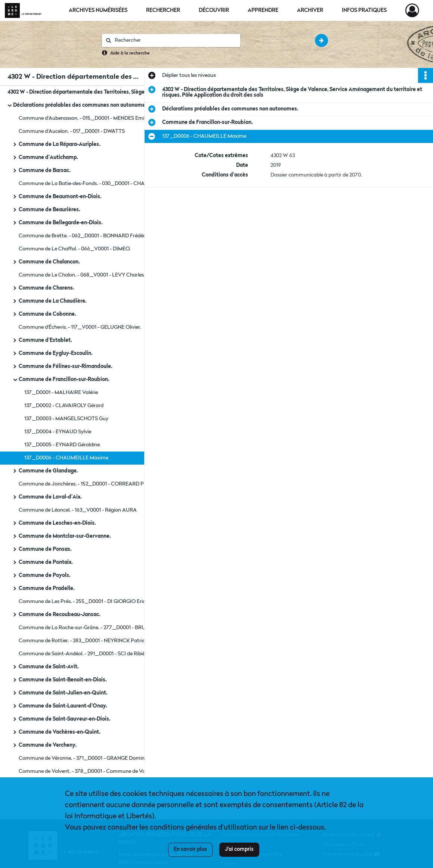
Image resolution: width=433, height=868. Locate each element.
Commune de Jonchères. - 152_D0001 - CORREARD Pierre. (87, 484)
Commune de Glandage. (48, 471)
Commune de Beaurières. (50, 210)
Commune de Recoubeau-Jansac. (60, 615)
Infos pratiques (364, 10)
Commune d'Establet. (45, 340)
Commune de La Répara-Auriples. (60, 144)
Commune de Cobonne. (47, 314)
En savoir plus (190, 849)
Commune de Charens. (47, 288)
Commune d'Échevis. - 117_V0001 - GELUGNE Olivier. (80, 327)
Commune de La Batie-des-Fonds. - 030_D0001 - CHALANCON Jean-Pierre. (93, 184)
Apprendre (263, 10)
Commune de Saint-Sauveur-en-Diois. (65, 719)
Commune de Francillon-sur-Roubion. (64, 380)
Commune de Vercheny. (48, 745)
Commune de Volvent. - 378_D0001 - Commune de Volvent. (88, 771)
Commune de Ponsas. (45, 549)
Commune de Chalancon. (49, 262)
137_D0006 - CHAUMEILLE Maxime (66, 458)
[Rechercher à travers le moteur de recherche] (175, 40)
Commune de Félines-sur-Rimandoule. (66, 366)
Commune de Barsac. (45, 171)
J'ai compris (239, 849)
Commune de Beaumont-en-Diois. (60, 197)
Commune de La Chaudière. (53, 301)
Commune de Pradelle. (47, 588)
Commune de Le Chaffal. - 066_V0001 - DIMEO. (75, 249)
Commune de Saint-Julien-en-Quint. (63, 693)
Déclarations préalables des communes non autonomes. (81, 105)
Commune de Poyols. (45, 575)
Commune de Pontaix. (46, 562)
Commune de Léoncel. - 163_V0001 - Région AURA (78, 510)
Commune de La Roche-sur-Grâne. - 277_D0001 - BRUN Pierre (91, 628)
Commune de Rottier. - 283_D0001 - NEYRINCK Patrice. (84, 641)
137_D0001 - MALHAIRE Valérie (61, 393)
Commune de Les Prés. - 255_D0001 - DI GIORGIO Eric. (83, 602)
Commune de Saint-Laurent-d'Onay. (63, 706)
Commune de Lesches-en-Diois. (57, 523)
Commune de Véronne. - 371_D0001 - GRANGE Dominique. (87, 758)
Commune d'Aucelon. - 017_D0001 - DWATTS (72, 131)
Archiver (310, 10)
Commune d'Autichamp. (48, 157)
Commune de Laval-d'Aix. (50, 497)
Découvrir (214, 10)
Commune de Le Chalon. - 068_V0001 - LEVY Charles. (82, 275)
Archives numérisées (98, 10)
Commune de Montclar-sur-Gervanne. (65, 536)
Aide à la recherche (130, 53)
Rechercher (163, 10)
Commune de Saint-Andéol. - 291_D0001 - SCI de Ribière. (85, 654)
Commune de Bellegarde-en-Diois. (61, 223)
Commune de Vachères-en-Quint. (60, 732)
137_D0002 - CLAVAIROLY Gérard (64, 406)
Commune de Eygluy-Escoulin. (56, 353)
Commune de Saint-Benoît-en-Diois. (63, 680)
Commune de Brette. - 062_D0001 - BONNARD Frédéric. (84, 236)
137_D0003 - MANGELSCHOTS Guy (66, 419)
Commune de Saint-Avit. (49, 667)
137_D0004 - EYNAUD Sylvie (58, 432)
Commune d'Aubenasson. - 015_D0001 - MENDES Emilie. (84, 118)
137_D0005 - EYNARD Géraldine (62, 445)
